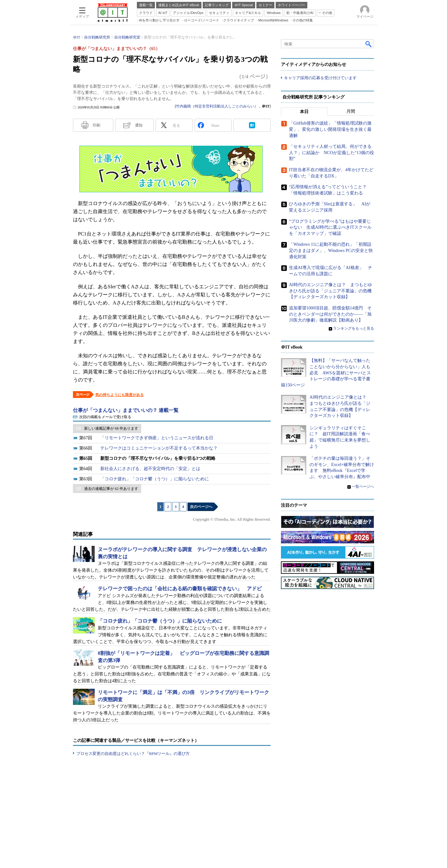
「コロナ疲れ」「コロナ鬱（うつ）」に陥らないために (155, 479)
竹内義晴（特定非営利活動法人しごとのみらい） (217, 106)
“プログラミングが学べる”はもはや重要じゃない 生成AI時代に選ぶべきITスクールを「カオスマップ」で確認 (330, 227)
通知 (139, 125)
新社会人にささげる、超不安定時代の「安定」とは (150, 469)
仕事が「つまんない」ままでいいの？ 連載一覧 (126, 410)
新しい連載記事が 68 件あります (111, 428)
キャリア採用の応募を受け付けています (320, 78)
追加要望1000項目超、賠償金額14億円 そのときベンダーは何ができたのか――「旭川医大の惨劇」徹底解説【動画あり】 (330, 314)
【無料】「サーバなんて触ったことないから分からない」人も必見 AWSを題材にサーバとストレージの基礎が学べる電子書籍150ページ (326, 373)
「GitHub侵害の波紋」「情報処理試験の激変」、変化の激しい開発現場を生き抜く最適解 (330, 130)
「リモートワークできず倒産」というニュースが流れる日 (157, 438)
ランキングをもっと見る (354, 328)
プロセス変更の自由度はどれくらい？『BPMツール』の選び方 (133, 754)
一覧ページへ (363, 487)
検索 (369, 44)
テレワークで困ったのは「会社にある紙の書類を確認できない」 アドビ (180, 589)
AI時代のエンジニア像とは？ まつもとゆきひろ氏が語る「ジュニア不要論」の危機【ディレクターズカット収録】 (330, 291)
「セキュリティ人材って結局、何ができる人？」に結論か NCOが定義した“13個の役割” (332, 153)
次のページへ (201, 507)
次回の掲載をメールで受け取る (105, 417)
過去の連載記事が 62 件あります (111, 489)
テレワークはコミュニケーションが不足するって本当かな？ (159, 448)
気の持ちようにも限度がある (120, 395)
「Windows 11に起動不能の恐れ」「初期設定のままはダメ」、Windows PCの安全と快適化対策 (331, 251)
